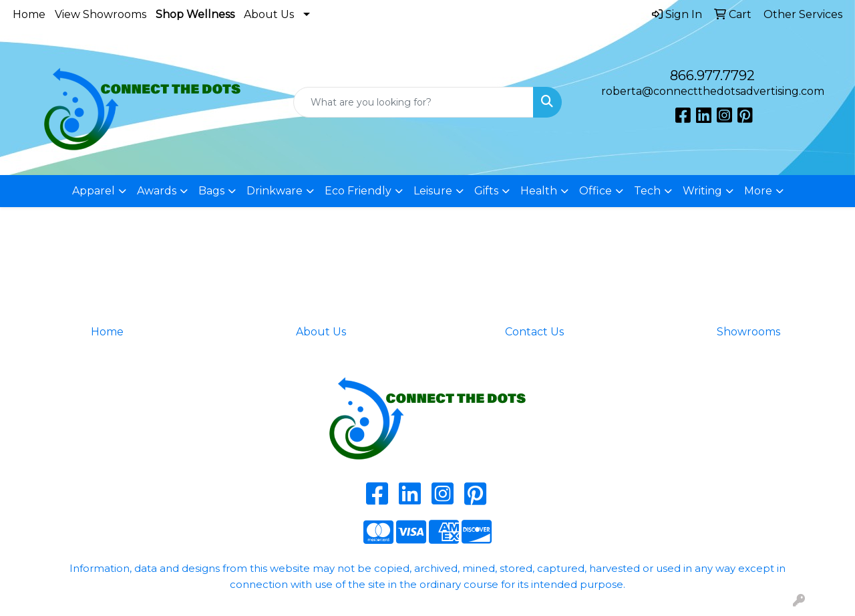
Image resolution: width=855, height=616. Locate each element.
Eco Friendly (358, 191)
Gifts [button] (486, 191)
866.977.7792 (712, 75)
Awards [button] (157, 191)
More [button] (758, 191)
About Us (269, 14)
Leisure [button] (433, 191)
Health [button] (539, 191)
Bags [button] (211, 191)
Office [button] (595, 191)
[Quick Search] (414, 102)
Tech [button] (647, 191)
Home (29, 14)
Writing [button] (702, 191)
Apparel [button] (94, 191)
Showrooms (748, 332)
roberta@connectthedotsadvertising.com (713, 91)
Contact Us (534, 332)
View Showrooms (101, 14)
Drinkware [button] (275, 191)
